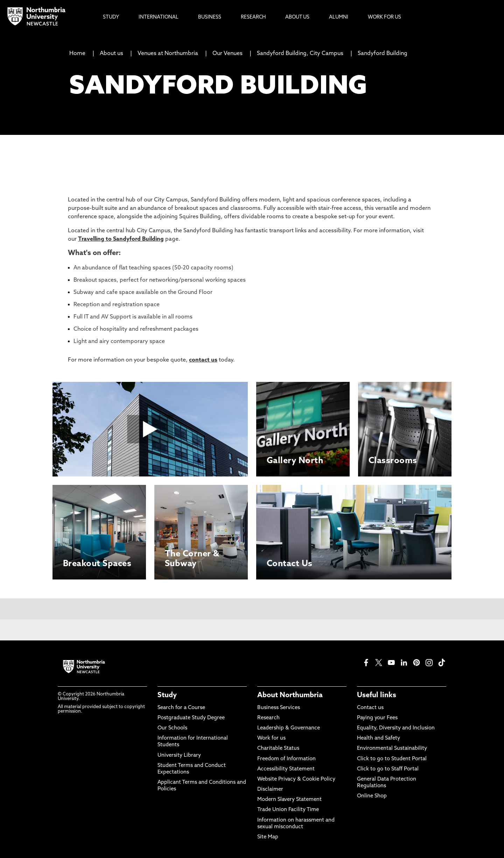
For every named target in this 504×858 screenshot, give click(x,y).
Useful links (377, 695)
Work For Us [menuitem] (384, 17)
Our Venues (227, 54)
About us (111, 54)
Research (268, 718)
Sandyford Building (383, 54)
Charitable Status (278, 749)
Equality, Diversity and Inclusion (396, 728)
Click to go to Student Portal (392, 759)
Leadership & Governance (289, 728)
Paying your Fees (377, 718)
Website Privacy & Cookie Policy (296, 779)
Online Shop (372, 796)
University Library (179, 756)
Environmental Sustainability (392, 749)
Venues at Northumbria (168, 54)
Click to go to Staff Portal (388, 769)
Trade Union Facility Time (288, 810)
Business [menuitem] (210, 17)
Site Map (268, 837)
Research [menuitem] (253, 17)
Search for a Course (181, 708)
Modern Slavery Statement (289, 800)
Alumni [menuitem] (339, 17)
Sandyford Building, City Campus (300, 54)
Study (167, 695)
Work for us (271, 738)
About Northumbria (290, 695)
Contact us (370, 708)
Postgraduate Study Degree (191, 718)
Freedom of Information (286, 759)
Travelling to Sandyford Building (121, 239)
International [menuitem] (159, 17)
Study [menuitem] (111, 17)
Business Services (279, 708)
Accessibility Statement (286, 769)
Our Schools (172, 728)
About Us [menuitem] (297, 17)
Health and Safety (379, 738)
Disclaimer (270, 790)
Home (77, 54)
